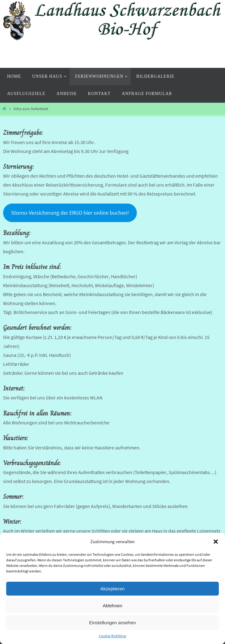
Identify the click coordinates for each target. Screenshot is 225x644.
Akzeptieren (112, 589)
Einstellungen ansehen (112, 623)
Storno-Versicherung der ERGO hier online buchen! (70, 213)
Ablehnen (112, 606)
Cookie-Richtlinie (112, 636)
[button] (216, 542)
